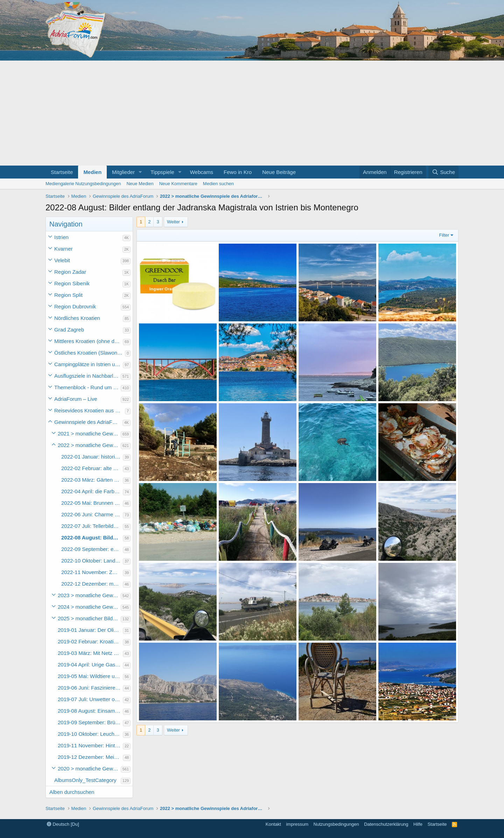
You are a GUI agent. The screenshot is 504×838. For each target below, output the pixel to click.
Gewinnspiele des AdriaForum (88, 422)
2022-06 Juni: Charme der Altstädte (92, 514)
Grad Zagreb (69, 330)
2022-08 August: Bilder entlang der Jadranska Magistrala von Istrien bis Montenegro (92, 537)
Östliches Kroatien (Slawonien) (90, 353)
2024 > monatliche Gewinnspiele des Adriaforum (89, 607)
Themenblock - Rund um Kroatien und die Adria (87, 387)
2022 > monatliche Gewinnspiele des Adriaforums (89, 445)
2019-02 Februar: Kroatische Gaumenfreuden (90, 641)
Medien (92, 172)
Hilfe (418, 824)
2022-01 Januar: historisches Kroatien (92, 457)
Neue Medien (140, 184)
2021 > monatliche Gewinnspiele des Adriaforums (89, 434)
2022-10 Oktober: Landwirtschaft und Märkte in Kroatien (92, 561)
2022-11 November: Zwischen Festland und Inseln (92, 572)
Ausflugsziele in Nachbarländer (87, 376)
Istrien (61, 237)
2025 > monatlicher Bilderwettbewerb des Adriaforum (89, 618)
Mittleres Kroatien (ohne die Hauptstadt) (89, 341)
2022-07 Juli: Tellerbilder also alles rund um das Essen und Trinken (92, 526)
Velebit (62, 260)
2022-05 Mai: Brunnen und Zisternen (92, 503)
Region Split (68, 295)
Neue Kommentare (178, 184)
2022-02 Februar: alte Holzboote (92, 468)
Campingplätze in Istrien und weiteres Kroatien (89, 364)
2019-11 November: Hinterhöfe (90, 745)
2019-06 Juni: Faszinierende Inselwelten (90, 688)
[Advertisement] (252, 113)
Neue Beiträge (279, 172)
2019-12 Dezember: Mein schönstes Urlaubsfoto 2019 (90, 757)
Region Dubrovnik (75, 306)
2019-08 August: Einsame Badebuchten (90, 711)
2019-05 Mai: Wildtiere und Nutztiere (90, 676)
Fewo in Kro (238, 172)
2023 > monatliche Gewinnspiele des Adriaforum (89, 595)
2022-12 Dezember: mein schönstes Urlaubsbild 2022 (92, 584)
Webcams (202, 172)
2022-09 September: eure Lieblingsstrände (92, 549)
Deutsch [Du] (63, 824)
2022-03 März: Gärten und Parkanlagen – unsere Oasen (92, 480)
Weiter (173, 222)
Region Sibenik (72, 283)
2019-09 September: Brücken (90, 722)
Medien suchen (218, 184)
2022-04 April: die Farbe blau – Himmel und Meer (92, 491)
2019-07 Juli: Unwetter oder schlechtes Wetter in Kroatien (90, 699)
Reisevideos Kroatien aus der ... (90, 410)
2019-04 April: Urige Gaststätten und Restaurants (90, 665)
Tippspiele (162, 172)
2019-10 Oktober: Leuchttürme (90, 734)
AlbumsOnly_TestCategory (85, 780)
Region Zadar (70, 272)
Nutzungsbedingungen (336, 824)
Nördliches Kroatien (77, 318)
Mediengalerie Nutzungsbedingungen (83, 184)
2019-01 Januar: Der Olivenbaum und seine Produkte (90, 630)
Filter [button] (444, 235)
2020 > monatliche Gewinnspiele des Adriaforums (89, 769)
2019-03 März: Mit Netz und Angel (90, 653)
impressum (297, 824)
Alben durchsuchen (72, 792)
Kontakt (273, 824)
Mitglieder (123, 172)
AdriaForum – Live (76, 399)
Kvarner (64, 249)
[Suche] (443, 172)
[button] (140, 172)
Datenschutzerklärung (386, 824)
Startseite (62, 172)
